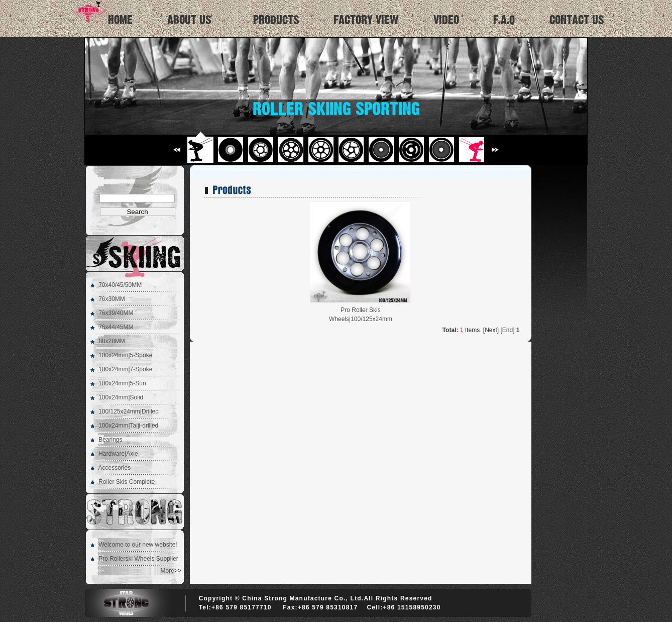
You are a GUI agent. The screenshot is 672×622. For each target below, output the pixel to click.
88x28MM (112, 341)
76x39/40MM (116, 313)
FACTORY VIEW (366, 20)
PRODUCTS (276, 20)
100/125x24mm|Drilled (129, 411)
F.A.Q (504, 20)
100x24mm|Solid (121, 397)
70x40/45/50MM (120, 285)
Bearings (110, 440)
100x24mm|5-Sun (122, 383)
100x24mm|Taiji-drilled (128, 426)
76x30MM (112, 299)
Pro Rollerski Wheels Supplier (138, 559)
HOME (100, 13)
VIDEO (446, 20)
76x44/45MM (116, 327)
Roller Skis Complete (127, 482)
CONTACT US (577, 20)
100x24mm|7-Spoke (125, 369)
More (167, 571)
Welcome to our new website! (138, 545)
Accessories (114, 468)
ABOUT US (189, 20)
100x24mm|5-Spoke (125, 355)
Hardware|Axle (118, 454)
